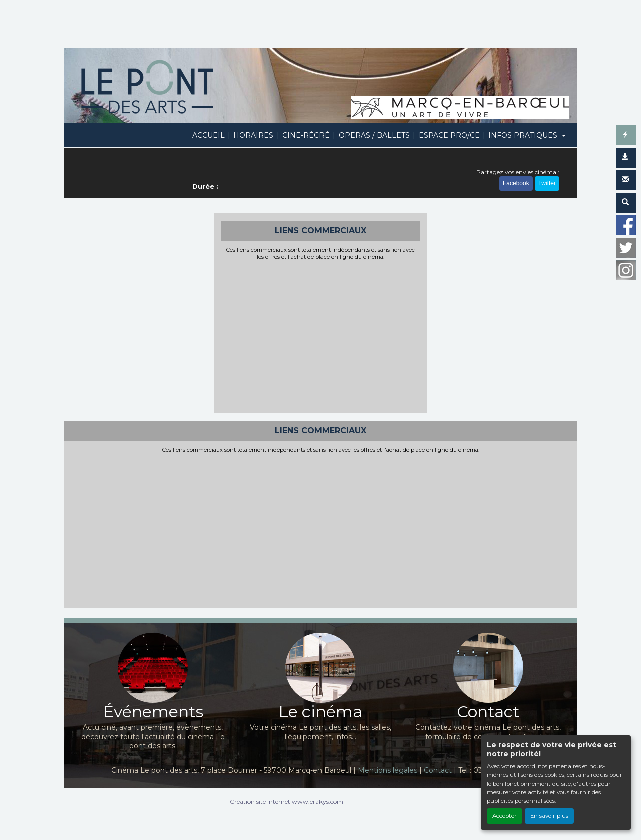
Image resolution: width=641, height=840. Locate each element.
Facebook (516, 183)
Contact (438, 770)
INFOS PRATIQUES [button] (524, 135)
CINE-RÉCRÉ (306, 135)
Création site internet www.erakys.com (286, 802)
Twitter (547, 183)
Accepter (505, 816)
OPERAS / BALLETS (374, 135)
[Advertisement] (321, 335)
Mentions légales (387, 770)
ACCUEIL (209, 135)
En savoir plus (549, 816)
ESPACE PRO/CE (449, 135)
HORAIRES (253, 135)
